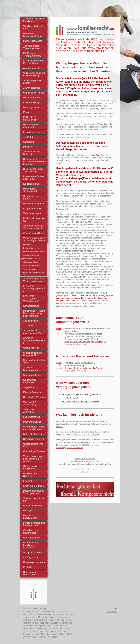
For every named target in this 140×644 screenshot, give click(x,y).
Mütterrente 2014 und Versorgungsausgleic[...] (85, 342)
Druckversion (30, 609)
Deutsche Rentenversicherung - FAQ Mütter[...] (85, 368)
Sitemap (43, 609)
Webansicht (112, 612)
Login (115, 609)
